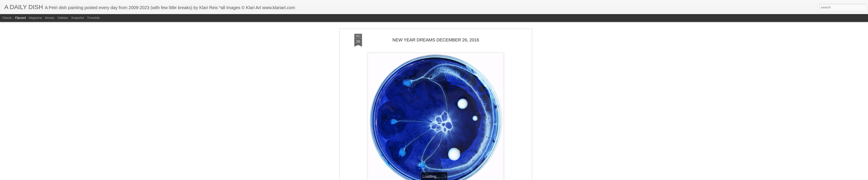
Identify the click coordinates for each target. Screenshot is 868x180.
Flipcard (20, 18)
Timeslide (93, 18)
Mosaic (50, 18)
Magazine (35, 18)
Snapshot (78, 18)
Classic (7, 18)
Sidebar (63, 18)
